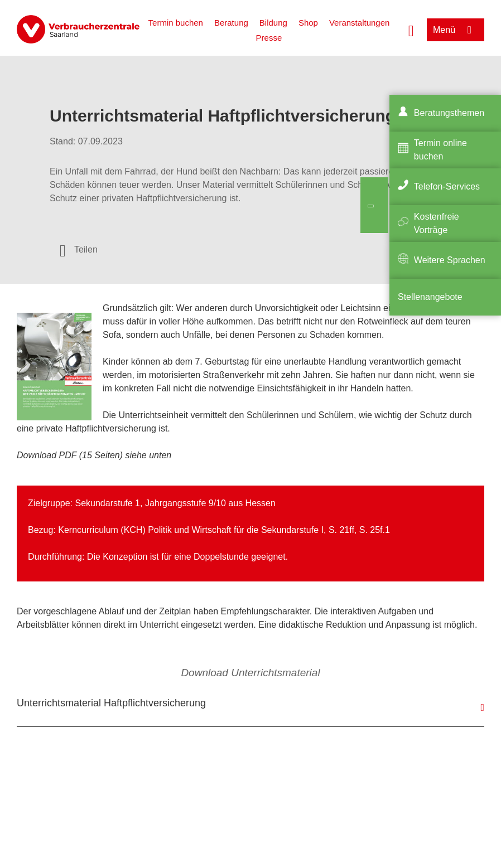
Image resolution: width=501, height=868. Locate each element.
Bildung (273, 23)
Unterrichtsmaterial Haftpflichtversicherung (111, 703)
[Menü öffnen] (456, 30)
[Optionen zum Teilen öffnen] (79, 250)
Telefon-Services (447, 186)
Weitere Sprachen (450, 260)
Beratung (231, 23)
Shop (308, 23)
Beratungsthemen (449, 113)
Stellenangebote (430, 297)
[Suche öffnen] (411, 30)
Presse (269, 38)
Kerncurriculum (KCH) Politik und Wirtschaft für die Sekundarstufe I (191, 530)
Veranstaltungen (359, 23)
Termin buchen (176, 23)
